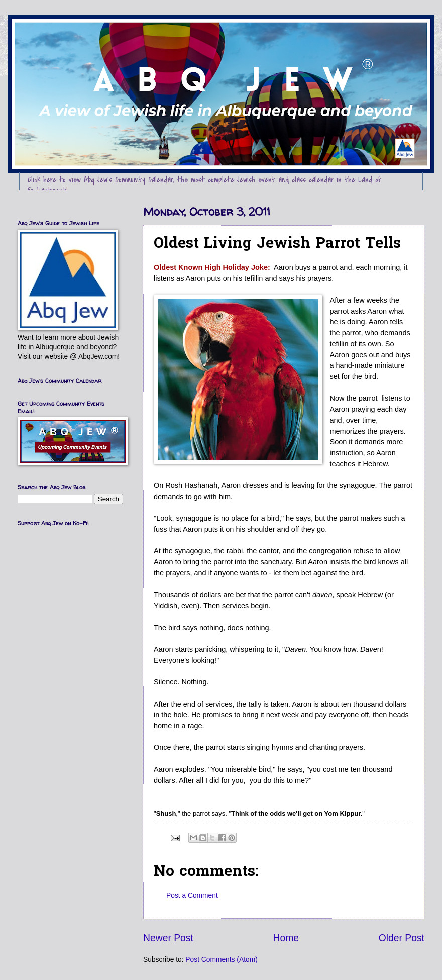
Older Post (402, 938)
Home (286, 938)
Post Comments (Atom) (221, 960)
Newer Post (168, 938)
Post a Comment (192, 895)
